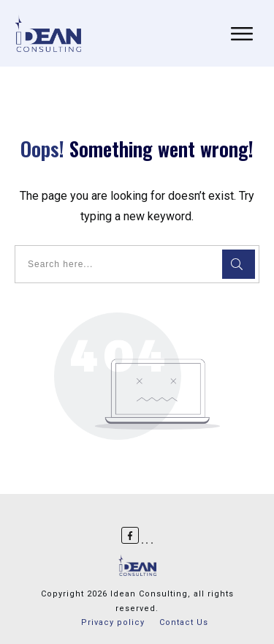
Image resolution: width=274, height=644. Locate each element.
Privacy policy (113, 622)
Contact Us (184, 622)
